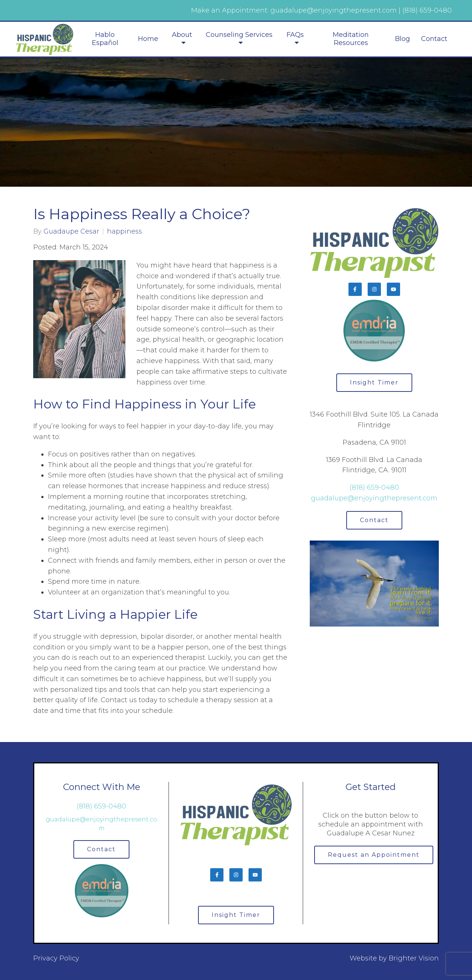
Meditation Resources (351, 39)
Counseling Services (239, 35)
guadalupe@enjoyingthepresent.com (374, 498)
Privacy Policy (56, 958)
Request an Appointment (374, 855)
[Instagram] (374, 289)
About (182, 35)
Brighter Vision (414, 958)
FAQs (295, 35)
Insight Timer (374, 382)
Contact (434, 39)
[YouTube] (393, 289)
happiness (124, 231)
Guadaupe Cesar (71, 231)
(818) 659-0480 (374, 487)
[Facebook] (355, 289)
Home (148, 39)
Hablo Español (105, 39)
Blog (402, 39)
